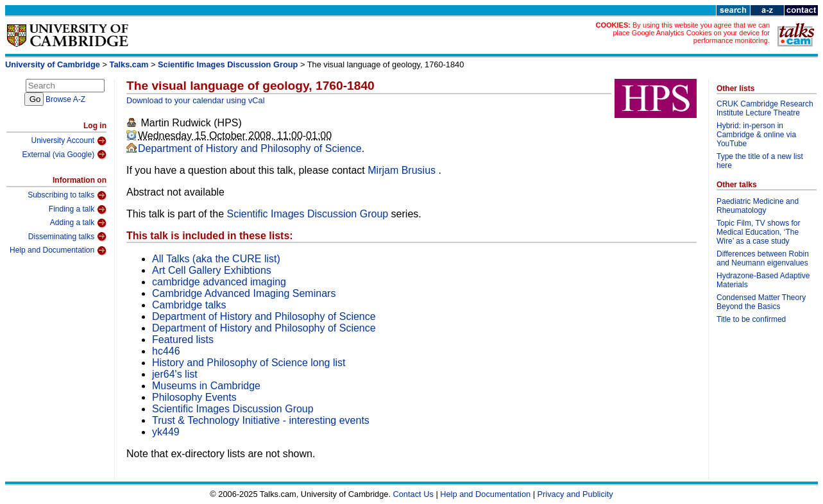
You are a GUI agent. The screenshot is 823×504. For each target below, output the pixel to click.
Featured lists (183, 340)
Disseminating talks (67, 237)
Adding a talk (78, 223)
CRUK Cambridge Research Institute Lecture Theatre (765, 108)
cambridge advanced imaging (219, 282)
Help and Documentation (58, 251)
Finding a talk (78, 210)
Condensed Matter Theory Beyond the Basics (761, 302)
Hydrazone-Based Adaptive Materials (763, 280)
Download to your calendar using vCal (196, 100)
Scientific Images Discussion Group (228, 64)
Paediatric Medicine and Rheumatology (758, 206)
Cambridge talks (189, 305)
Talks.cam (129, 64)
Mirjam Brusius (403, 170)
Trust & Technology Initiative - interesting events (261, 420)
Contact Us (413, 494)
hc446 (166, 351)
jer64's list (175, 374)
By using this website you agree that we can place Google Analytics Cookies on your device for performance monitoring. (691, 33)
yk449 (166, 432)
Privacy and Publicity (575, 494)
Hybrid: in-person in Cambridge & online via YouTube (756, 135)
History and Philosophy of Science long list (249, 363)
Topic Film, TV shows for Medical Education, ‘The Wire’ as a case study (758, 232)
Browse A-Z (65, 99)
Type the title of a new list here (760, 161)
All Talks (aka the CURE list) (216, 259)
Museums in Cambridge (206, 386)
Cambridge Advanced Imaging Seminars (244, 293)
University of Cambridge (53, 64)
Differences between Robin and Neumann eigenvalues (763, 258)
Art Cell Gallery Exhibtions (212, 270)
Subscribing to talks (67, 196)
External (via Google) (64, 155)
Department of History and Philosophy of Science (250, 148)
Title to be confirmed (751, 319)
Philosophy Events (194, 397)
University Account (69, 141)
